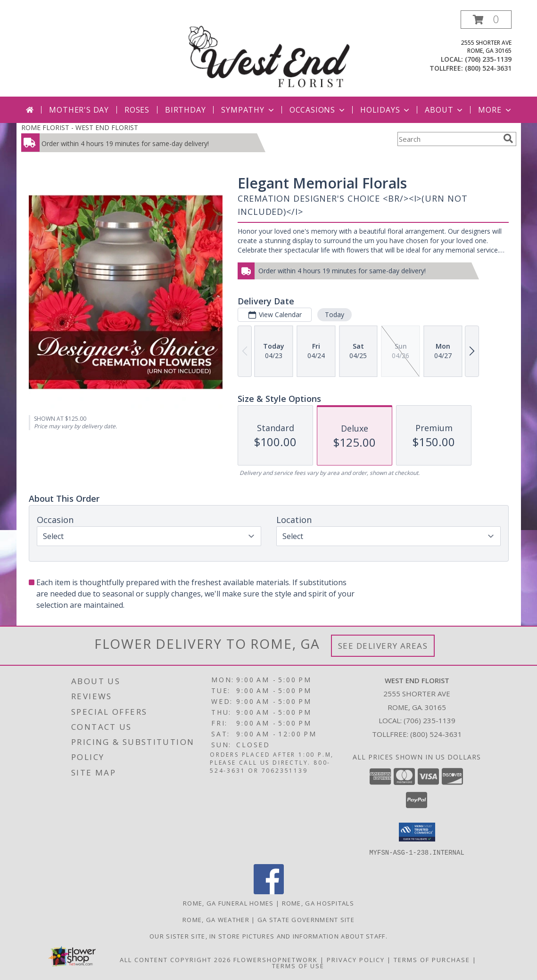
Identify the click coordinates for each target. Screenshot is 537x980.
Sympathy (248, 110)
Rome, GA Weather (216, 919)
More (495, 110)
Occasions (318, 110)
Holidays (386, 110)
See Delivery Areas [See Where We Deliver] (383, 646)
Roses (137, 110)
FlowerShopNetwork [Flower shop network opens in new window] (276, 959)
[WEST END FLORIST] (270, 53)
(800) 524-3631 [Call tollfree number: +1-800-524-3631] (488, 68)
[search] (508, 139)
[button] (486, 20)
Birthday (185, 110)
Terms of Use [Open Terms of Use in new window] (298, 965)
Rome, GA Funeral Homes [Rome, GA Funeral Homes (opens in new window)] (228, 903)
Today (334, 314)
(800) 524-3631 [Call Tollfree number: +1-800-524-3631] (436, 734)
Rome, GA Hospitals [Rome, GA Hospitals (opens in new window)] (318, 903)
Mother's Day (79, 110)
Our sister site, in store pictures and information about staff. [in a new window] (268, 936)
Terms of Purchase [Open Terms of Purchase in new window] (432, 959)
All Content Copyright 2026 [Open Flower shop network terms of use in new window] (175, 959)
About (445, 110)
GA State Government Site (306, 919)
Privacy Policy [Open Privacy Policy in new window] (356, 959)
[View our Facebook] (269, 891)
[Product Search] (448, 139)
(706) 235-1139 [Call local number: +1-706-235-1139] (488, 59)
